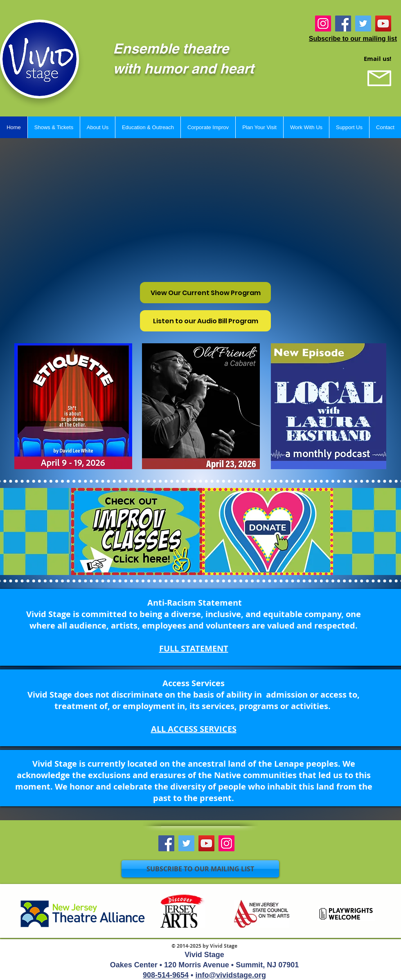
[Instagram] (323, 23)
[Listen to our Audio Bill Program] (205, 321)
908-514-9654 (166, 975)
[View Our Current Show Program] (205, 293)
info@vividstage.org (231, 975)
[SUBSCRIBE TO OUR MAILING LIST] (200, 869)
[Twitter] (363, 23)
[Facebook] (343, 23)
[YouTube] (383, 23)
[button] (54, 127)
